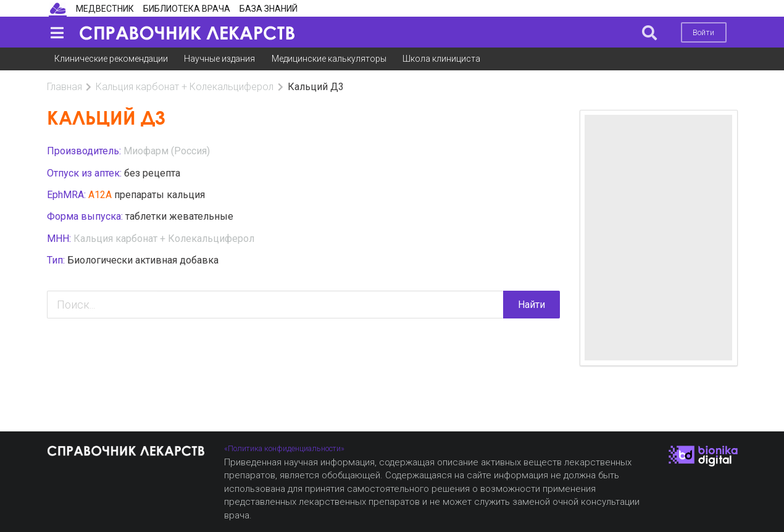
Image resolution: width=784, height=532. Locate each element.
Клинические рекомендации (111, 59)
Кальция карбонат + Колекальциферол (185, 87)
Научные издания (219, 59)
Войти (703, 32)
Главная (65, 87)
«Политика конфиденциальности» (284, 448)
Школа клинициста (441, 59)
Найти (532, 305)
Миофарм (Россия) (167, 151)
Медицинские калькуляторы (329, 59)
